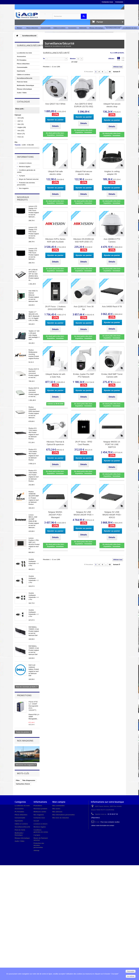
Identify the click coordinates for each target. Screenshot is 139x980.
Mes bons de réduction (61, 818)
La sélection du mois (130, 28)
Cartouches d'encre (23, 784)
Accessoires (72, 28)
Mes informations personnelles (63, 815)
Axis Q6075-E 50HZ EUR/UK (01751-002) (84, 105)
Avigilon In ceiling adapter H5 (112, 173)
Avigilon (22, 127)
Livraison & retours (25, 163)
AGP (20, 121)
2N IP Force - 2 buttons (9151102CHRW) (55, 308)
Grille (119, 59)
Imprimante (21, 71)
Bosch (21, 134)
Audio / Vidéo (22, 93)
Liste (123, 59)
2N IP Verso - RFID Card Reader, (84, 443)
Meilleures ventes (40, 812)
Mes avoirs (56, 809)
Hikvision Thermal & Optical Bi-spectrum (55, 443)
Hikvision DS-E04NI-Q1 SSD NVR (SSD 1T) (84, 240)
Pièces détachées (32, 28)
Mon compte (59, 802)
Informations (25, 157)
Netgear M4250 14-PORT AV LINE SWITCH (112, 444)
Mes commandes (58, 806)
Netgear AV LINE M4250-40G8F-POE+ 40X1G (112, 515)
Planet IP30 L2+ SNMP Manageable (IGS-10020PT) (33, 706)
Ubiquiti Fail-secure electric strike (84, 173)
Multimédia (83, 28)
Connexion (119, 2)
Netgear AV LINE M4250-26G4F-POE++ (84, 513)
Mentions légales (24, 167)
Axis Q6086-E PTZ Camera (112, 240)
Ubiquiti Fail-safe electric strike (55, 173)
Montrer (73, 59)
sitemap (36, 850)
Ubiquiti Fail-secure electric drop (112, 105)
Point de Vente (22, 82)
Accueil (36, 821)
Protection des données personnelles (39, 845)
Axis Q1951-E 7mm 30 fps (84, 308)
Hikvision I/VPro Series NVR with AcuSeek (55, 240)
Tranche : (18, 145)
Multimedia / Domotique (25, 85)
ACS (21, 118)
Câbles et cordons (59, 28)
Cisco (21, 137)
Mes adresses (57, 812)
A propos (22, 176)
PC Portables (22, 60)
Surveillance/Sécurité (113, 28)
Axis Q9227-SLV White (55, 104)
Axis (21, 130)
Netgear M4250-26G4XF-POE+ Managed (55, 515)
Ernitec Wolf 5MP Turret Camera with (112, 376)
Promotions (24, 695)
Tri (44, 59)
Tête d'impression (29, 780)
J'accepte (131, 971)
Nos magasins (24, 188)
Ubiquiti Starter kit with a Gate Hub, (55, 376)
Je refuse (131, 976)
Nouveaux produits (23, 198)
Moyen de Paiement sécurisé (29, 179)
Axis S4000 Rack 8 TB (112, 307)
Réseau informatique (96, 28)
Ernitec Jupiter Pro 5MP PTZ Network (84, 376)
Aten (21, 124)
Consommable (46, 28)
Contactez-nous (107, 2)
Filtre (18, 780)
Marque (20, 28)
